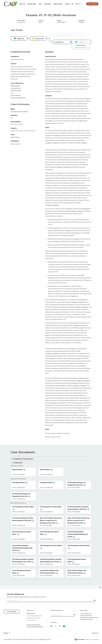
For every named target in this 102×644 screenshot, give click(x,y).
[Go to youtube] (64, 626)
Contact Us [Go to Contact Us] (95, 633)
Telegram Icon (95, 600)
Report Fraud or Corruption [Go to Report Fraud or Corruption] (87, 619)
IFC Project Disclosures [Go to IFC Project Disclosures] (86, 613)
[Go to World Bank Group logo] (80, 639)
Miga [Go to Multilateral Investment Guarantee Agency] (95, 640)
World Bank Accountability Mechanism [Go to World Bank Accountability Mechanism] (89, 617)
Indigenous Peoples (16, 90)
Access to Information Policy (18, 98)
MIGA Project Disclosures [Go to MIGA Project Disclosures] (86, 615)
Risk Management (15, 86)
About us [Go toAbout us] (22, 4)
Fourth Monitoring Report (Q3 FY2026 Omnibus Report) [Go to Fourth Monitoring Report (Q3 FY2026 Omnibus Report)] (51, 573)
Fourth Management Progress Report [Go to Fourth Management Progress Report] (79, 562)
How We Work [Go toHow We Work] (32, 4)
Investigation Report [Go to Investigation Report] (23, 485)
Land (12, 93)
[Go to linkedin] (51, 626)
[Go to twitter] (56, 626)
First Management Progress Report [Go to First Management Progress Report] (23, 509)
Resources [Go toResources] (48, 4)
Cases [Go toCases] (40, 4)
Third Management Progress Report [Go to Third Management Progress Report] (51, 549)
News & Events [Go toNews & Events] (58, 4)
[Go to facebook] (60, 626)
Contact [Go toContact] (67, 4)
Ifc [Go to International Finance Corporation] (92, 640)
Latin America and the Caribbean (19, 111)
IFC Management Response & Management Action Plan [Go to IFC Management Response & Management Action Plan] (79, 485)
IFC (11, 118)
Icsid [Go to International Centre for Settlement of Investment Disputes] (97, 640)
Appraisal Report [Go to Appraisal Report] (23, 472)
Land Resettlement (16, 88)
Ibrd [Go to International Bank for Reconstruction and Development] (88, 640)
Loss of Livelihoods (16, 95)
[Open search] (72, 4)
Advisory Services (15, 137)
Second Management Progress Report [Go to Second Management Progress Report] (23, 535)
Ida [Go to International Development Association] (90, 640)
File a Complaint (92, 4)
